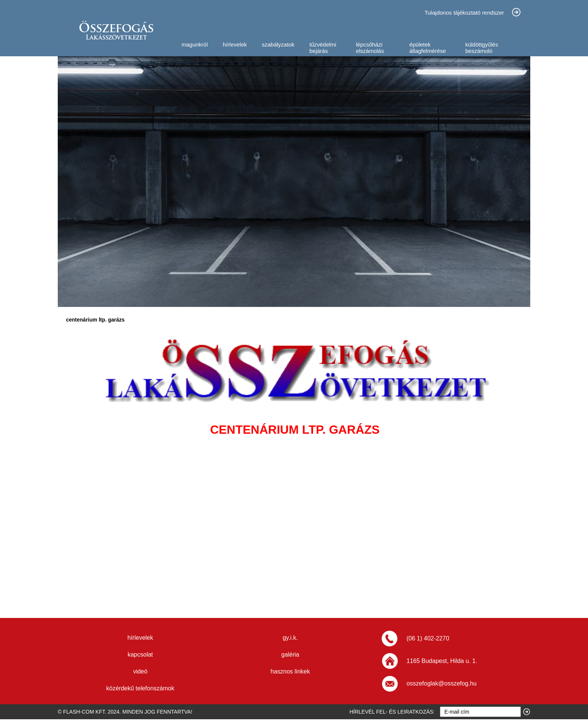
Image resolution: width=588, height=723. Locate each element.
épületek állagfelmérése (428, 48)
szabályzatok (278, 44)
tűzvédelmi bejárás (323, 48)
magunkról (195, 44)
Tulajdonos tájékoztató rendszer (464, 13)
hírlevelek (235, 44)
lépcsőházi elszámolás (370, 48)
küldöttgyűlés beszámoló (482, 48)
